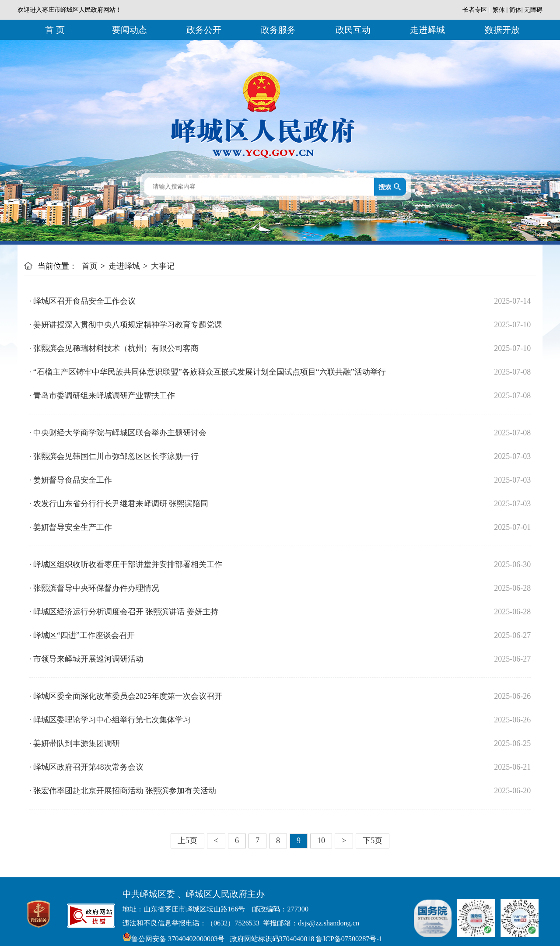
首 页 (55, 30)
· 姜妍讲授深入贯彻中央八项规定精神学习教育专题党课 (126, 325)
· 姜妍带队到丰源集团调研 (75, 743)
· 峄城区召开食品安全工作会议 (82, 301)
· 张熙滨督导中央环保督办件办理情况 (94, 588)
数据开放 (502, 30)
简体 (515, 10)
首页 (90, 266)
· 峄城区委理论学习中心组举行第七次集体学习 (110, 720)
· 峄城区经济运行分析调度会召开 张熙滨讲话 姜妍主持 (124, 612)
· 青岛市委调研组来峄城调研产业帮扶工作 (102, 396)
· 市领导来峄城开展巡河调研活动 (86, 659)
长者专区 (475, 10)
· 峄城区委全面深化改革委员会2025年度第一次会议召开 (126, 696)
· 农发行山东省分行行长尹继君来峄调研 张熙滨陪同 (119, 504)
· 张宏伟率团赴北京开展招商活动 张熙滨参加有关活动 (123, 791)
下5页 (373, 841)
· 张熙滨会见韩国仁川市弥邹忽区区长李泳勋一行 (114, 456)
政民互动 (353, 30)
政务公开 (204, 30)
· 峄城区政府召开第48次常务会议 (86, 767)
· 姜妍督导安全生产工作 (71, 527)
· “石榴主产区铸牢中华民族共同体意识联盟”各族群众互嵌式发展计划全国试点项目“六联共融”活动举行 (208, 372)
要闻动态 (129, 30)
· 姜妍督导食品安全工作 (71, 480)
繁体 (499, 10)
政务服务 (278, 30)
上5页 (187, 841)
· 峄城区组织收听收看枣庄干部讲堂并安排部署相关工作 (126, 564)
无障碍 (533, 10)
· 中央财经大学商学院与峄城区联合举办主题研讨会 (118, 433)
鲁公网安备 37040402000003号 (173, 939)
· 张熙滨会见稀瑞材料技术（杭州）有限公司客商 (114, 348)
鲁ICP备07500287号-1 (348, 939)
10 (321, 841)
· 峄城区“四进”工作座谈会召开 (82, 635)
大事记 (163, 266)
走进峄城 (427, 30)
